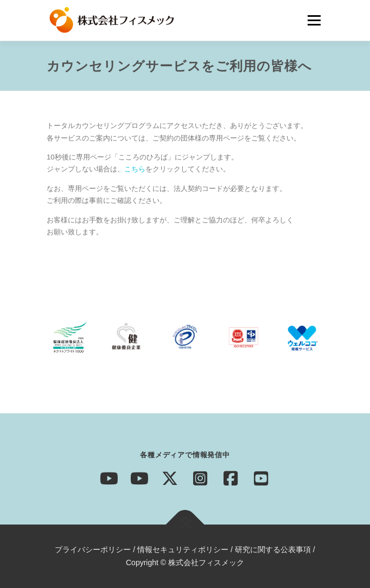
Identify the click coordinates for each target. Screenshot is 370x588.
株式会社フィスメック (206, 563)
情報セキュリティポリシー (183, 549)
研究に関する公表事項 (273, 549)
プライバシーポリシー (93, 549)
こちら (135, 169)
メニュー (314, 20)
